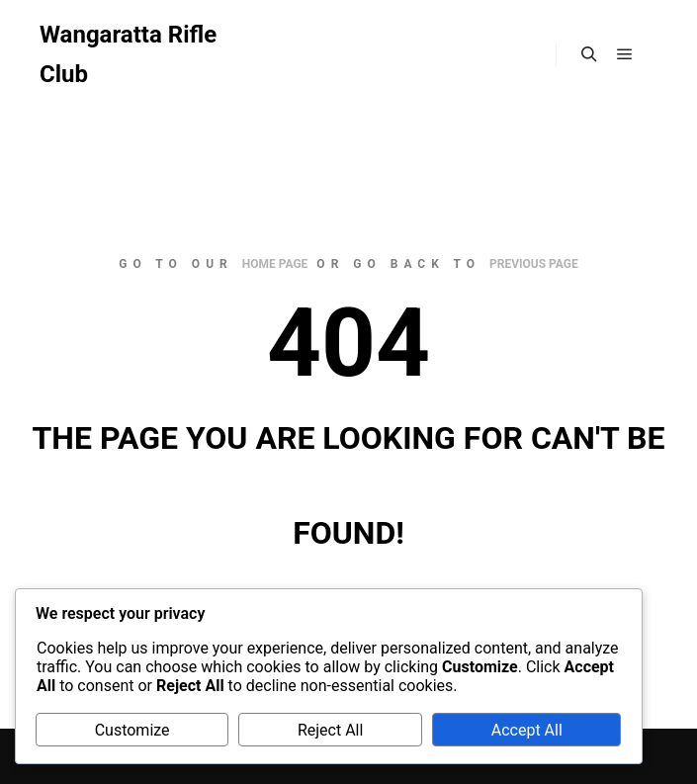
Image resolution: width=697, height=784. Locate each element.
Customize (132, 730)
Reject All (330, 730)
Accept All (527, 730)
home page (275, 264)
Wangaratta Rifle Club (128, 54)
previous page (534, 264)
